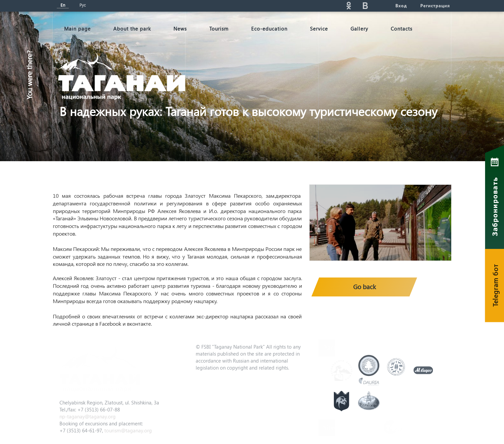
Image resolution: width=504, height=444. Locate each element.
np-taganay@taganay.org (88, 416)
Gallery (359, 29)
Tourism (219, 29)
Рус (83, 5)
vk (365, 5)
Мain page (77, 29)
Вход (401, 5)
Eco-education (269, 29)
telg (382, 5)
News (180, 29)
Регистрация (435, 5)
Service (319, 29)
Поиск (289, 5)
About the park (132, 29)
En (63, 5)
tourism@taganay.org (128, 430)
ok (349, 5)
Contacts (402, 29)
